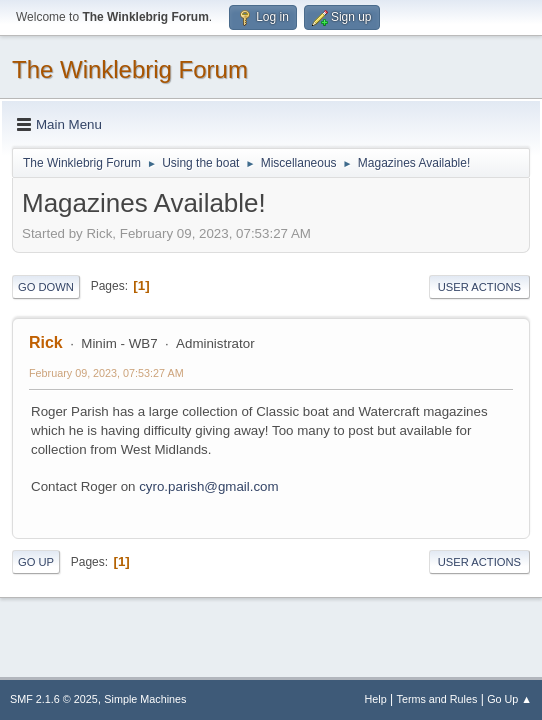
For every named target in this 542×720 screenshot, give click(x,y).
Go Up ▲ (509, 699)
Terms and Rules (437, 699)
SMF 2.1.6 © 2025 (54, 699)
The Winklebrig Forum (130, 69)
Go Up (36, 562)
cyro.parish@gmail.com (208, 486)
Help (376, 699)
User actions (479, 287)
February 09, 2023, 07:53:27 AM (106, 373)
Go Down (46, 287)
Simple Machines (145, 699)
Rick (46, 342)
